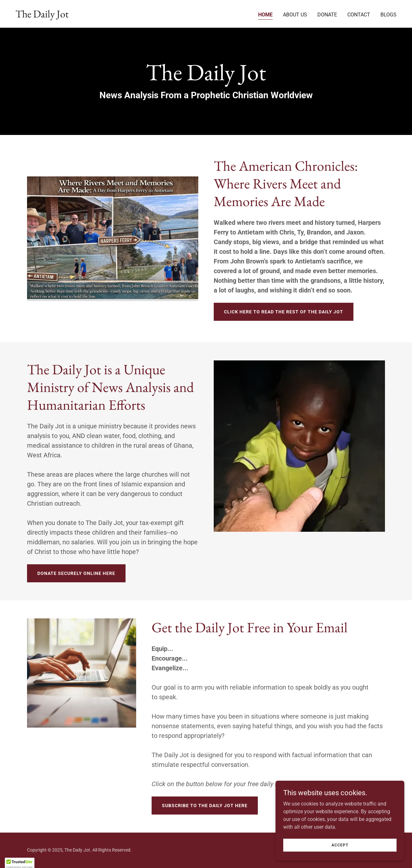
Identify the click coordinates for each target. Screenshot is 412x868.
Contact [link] (359, 15)
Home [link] (265, 15)
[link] (42, 16)
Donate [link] (327, 15)
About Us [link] (295, 15)
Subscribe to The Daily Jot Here (205, 806)
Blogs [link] (389, 15)
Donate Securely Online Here (76, 573)
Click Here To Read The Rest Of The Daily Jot (284, 312)
